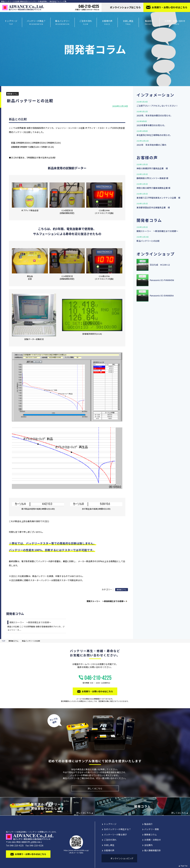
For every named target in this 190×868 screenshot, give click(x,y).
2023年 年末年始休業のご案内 (151, 145)
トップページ (11, 22)
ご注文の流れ (86, 22)
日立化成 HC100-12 (160, 265)
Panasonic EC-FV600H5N (162, 280)
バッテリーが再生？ (36, 22)
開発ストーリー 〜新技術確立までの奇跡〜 (30, 622)
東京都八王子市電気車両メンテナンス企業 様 (158, 198)
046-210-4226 (37, 845)
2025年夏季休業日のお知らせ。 (151, 125)
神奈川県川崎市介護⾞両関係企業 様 (153, 188)
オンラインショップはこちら (125, 7)
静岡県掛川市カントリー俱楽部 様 (152, 178)
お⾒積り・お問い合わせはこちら (170, 7)
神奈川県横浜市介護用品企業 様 (152, 168)
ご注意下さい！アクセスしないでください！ (157, 106)
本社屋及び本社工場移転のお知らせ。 (154, 135)
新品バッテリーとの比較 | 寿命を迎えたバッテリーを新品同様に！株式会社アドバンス (33, 1)
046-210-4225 (89, 7)
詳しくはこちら (95, 788)
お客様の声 (107, 22)
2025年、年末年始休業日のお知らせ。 (155, 115)
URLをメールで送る (76, 853)
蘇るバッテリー (62, 22)
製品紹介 (149, 22)
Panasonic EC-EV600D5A (162, 296)
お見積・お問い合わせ (175, 22)
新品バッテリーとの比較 (148, 241)
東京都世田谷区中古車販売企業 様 (153, 207)
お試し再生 (128, 22)
